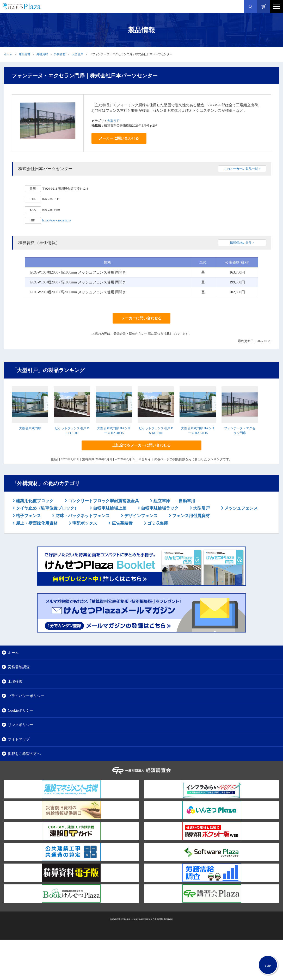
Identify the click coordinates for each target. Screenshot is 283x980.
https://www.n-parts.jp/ (57, 220)
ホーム (8, 54)
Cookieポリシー (21, 710)
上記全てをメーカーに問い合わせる (141, 445)
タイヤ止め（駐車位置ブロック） (47, 508)
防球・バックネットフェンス (82, 516)
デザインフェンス (140, 516)
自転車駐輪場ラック (159, 508)
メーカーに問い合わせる (119, 138)
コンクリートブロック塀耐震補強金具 (103, 501)
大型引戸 (77, 54)
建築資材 (24, 54)
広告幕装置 (122, 523)
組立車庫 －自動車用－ (176, 501)
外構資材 (42, 54)
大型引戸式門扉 (30, 428)
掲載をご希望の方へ (24, 754)
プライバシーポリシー (26, 696)
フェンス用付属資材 (190, 516)
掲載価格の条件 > (242, 243)
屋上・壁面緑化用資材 (36, 523)
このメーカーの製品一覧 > (242, 169)
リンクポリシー (21, 725)
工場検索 (15, 681)
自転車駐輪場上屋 (109, 508)
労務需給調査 (19, 667)
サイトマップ (19, 739)
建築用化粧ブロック (34, 501)
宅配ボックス (84, 523)
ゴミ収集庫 (157, 523)
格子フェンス (28, 516)
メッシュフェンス (241, 508)
